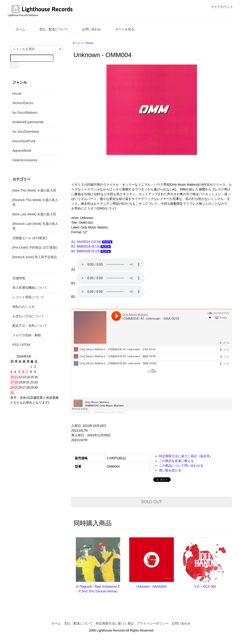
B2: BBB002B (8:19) (91, 251)
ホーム (17, 29)
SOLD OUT (151, 502)
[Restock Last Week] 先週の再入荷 (35, 226)
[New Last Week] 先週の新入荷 (34, 214)
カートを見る (121, 29)
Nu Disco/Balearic (25, 113)
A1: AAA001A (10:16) (92, 242)
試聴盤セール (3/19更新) (30, 238)
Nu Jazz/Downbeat (26, 132)
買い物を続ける (170, 470)
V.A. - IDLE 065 (205, 586)
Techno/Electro (23, 103)
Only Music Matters (81, 412)
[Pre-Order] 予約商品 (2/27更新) (35, 248)
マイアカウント (220, 7)
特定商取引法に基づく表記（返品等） (186, 456)
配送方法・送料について (30, 326)
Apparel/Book (22, 151)
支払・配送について (50, 29)
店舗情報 (19, 278)
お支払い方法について (28, 316)
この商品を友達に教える (176, 461)
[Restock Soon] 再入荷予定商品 (35, 257)
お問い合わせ (88, 29)
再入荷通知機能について (30, 288)
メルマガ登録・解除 (27, 335)
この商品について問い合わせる (181, 466)
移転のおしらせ (24, 307)
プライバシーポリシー (153, 623)
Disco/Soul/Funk (24, 141)
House (90, 43)
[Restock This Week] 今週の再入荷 (35, 202)
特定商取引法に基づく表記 (115, 623)
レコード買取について (28, 297)
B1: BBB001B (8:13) (91, 246)
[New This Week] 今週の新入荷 (34, 190)
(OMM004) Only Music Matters (110, 412)
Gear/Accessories (25, 160)
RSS (16, 345)
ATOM (26, 345)
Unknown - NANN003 (152, 586)
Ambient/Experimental (28, 122)
